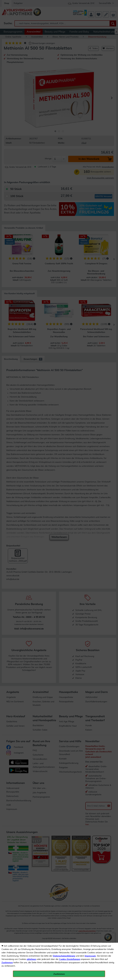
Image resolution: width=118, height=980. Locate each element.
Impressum (90, 956)
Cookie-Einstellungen (70, 959)
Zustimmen (7, 963)
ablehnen (31, 959)
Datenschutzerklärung (64, 956)
